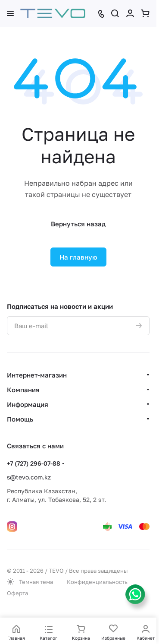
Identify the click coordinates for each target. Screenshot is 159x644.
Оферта (17, 593)
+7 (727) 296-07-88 (34, 463)
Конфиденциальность (97, 582)
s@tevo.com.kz (29, 477)
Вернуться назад (78, 224)
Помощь (20, 419)
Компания (23, 390)
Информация (28, 404)
